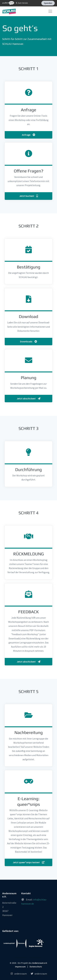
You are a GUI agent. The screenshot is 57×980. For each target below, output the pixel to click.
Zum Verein (15, 3)
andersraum (18, 974)
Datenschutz (36, 967)
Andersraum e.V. (40, 963)
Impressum (20, 967)
